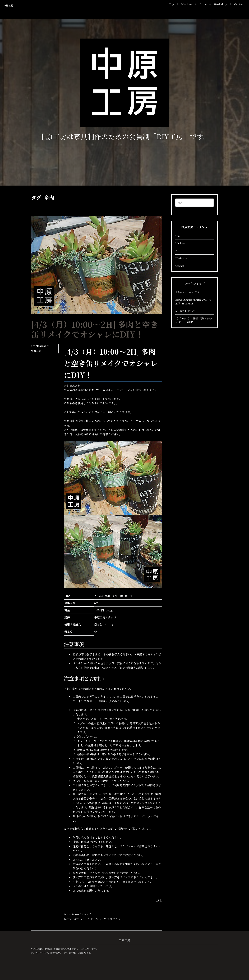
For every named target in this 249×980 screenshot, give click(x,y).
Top (171, 4)
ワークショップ (83, 914)
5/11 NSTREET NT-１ (187, 311)
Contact (239, 4)
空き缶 (116, 919)
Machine (187, 4)
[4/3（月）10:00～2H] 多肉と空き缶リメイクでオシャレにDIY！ (95, 329)
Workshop (220, 4)
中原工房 (8, 5)
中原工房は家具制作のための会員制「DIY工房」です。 (124, 136)
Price (203, 4)
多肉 (110, 919)
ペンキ (76, 919)
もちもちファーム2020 (187, 292)
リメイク (85, 919)
